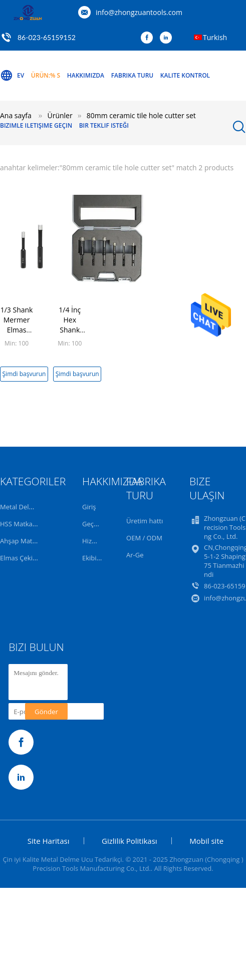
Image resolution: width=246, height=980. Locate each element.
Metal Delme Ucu (26, 507)
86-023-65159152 (47, 37)
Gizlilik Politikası (130, 841)
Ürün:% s (46, 75)
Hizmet (93, 541)
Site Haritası (49, 841)
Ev (12, 76)
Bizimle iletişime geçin (36, 125)
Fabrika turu (133, 75)
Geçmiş (93, 524)
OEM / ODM (144, 538)
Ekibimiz (95, 558)
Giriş (89, 507)
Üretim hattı (145, 521)
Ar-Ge (135, 555)
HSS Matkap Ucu (25, 524)
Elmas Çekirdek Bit (28, 558)
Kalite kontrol (185, 75)
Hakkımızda (86, 75)
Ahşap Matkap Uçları (31, 541)
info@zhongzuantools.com (139, 12)
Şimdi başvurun (24, 374)
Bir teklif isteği (104, 125)
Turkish (215, 37)
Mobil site (206, 841)
